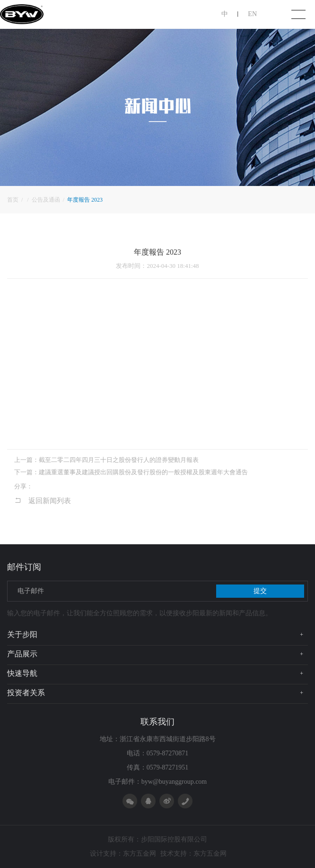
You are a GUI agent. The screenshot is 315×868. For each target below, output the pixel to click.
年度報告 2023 (85, 200)
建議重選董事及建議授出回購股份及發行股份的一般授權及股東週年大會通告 (143, 472)
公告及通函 (47, 200)
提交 (260, 591)
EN (252, 14)
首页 (13, 200)
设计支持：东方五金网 (123, 854)
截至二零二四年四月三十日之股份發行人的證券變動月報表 (119, 460)
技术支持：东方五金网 (193, 854)
